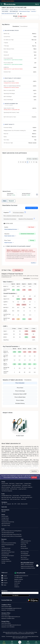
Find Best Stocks (5, 518)
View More (34, 263)
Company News (28, 484)
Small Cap (33, 11)
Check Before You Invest (32, 208)
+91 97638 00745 (10, 610)
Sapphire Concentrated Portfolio (28, 568)
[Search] (20, 642)
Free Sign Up (15, 595)
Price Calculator (20, 383)
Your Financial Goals (6, 548)
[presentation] (37, 194)
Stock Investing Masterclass (8, 545)
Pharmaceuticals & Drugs (24, 11)
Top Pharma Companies (7, 491)
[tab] (7, 212)
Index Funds (23, 499)
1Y (27, 162)
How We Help (4, 558)
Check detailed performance (11, 229)
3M (23, 162)
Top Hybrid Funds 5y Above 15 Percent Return (12, 536)
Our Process (17, 583)
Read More (34, 471)
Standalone (16, 26)
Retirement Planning (6, 550)
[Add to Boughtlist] (21, 14)
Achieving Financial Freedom (8, 556)
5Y (32, 162)
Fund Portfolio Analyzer (25, 496)
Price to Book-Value (20, 397)
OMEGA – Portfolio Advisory (27, 564)
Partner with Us (18, 581)
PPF (15, 504)
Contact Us (17, 587)
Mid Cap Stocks (14, 489)
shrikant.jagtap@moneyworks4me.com (13, 608)
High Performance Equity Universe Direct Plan (11, 534)
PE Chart (29, 159)
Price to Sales (20, 400)
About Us (16, 585)
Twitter (4, 585)
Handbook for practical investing (9, 543)
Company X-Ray (24, 543)
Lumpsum (9, 504)
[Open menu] (2, 4)
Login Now (34, 477)
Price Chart (20, 388)
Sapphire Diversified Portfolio (27, 566)
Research (11, 201)
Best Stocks (12, 484)
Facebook (5, 578)
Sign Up (37, 4)
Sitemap (3, 563)
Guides (3, 546)
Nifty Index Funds (5, 499)
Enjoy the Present (5, 554)
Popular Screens (19, 484)
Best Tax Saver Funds (15, 499)
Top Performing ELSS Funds (8, 533)
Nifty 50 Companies (6, 487)
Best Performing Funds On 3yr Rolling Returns (11, 531)
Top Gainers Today (26, 485)
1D (19, 162)
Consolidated (24, 26)
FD (5, 504)
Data (5, 201)
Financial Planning (5, 559)
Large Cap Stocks (22, 489)
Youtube (4, 580)
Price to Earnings (20, 391)
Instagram (5, 583)
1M (21, 162)
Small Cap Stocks (5, 489)
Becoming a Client (25, 552)
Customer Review (25, 559)
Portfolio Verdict (24, 548)
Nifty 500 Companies (16, 487)
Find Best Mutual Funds (7, 496)
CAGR (19, 504)
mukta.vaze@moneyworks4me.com (12, 617)
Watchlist (3, 512)
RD (13, 504)
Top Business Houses (6, 485)
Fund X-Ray (23, 545)
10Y (34, 162)
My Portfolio (23, 546)
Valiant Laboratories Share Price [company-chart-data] (9, 14)
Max (36, 162)
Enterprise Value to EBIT (20, 394)
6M (25, 162)
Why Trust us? (24, 557)
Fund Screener (16, 496)
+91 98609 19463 (10, 618)
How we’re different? (25, 555)
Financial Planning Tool (26, 541)
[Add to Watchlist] (18, 14)
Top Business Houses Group (8, 522)
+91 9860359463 (18, 578)
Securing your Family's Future (8, 552)
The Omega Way (24, 554)
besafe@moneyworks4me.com (21, 576)
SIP (2, 504)
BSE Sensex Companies (27, 487)
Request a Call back (19, 579)
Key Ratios (35, 159)
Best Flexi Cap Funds (17, 497)
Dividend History (20, 403)
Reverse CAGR (24, 504)
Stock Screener (5, 484)
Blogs (3, 541)
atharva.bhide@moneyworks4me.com (13, 625)
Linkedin (4, 576)
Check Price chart (9, 243)
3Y (30, 162)
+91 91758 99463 (10, 627)
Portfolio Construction (6, 561)
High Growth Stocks (17, 485)
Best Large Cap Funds (27, 497)
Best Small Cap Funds (6, 497)
